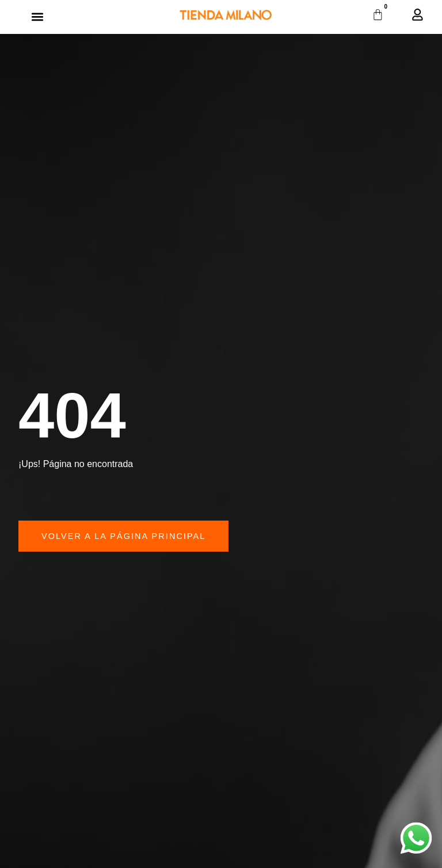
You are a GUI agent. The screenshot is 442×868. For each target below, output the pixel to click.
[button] (37, 17)
